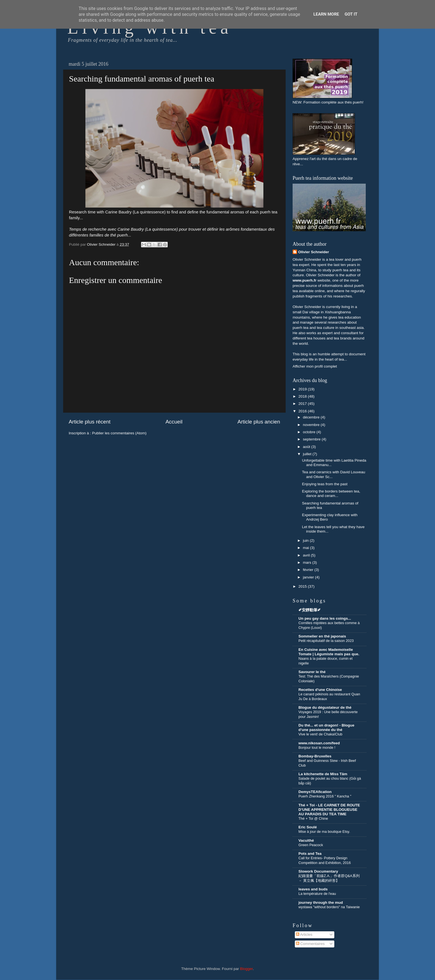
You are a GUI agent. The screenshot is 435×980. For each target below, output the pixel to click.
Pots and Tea (310, 854)
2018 (303, 396)
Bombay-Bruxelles (315, 756)
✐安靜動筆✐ (310, 610)
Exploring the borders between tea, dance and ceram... (331, 493)
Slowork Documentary (318, 871)
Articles (304, 935)
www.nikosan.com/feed (319, 743)
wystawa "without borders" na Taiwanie (329, 907)
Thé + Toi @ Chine (313, 818)
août (307, 447)
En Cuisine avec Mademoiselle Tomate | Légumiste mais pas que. (329, 652)
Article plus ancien (259, 422)
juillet (308, 454)
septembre (312, 439)
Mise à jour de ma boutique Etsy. (324, 832)
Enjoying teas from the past (325, 484)
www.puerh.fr (305, 280)
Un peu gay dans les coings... (325, 618)
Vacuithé (306, 840)
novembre (312, 425)
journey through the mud (321, 903)
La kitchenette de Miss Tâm (323, 774)
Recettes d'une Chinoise (320, 690)
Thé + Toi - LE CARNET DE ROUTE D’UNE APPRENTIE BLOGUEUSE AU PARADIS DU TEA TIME (329, 810)
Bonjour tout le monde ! (317, 748)
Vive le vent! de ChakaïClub (320, 734)
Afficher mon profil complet (315, 366)
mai (307, 548)
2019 (303, 389)
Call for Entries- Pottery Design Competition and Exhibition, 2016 (325, 860)
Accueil (174, 422)
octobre (310, 432)
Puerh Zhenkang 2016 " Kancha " (325, 796)
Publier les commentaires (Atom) (119, 433)
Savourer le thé (312, 672)
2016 (303, 411)
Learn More (326, 14)
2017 (303, 404)
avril (307, 555)
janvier (309, 577)
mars (308, 562)
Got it (351, 14)
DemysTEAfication (315, 792)
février (309, 570)
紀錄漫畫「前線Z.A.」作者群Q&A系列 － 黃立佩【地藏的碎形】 (329, 878)
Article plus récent (90, 422)
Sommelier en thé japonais (322, 636)
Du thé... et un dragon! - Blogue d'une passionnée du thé (326, 727)
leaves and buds (313, 889)
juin (306, 541)
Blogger (246, 969)
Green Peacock (311, 845)
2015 (303, 586)
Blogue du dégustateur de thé (325, 707)
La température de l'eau (317, 894)
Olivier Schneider (314, 252)
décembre (312, 417)
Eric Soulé (308, 827)
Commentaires (310, 944)
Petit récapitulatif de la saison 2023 (326, 641)
